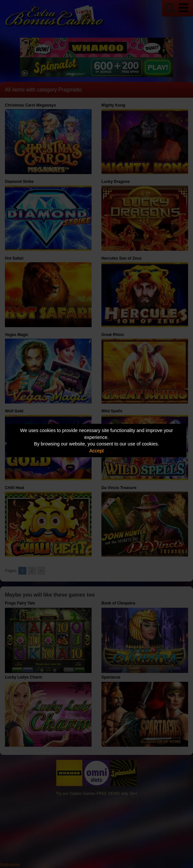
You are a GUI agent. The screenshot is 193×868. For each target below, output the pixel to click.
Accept (96, 451)
